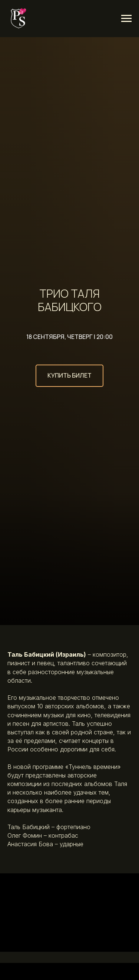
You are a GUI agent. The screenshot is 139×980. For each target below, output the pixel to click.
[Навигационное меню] (126, 19)
